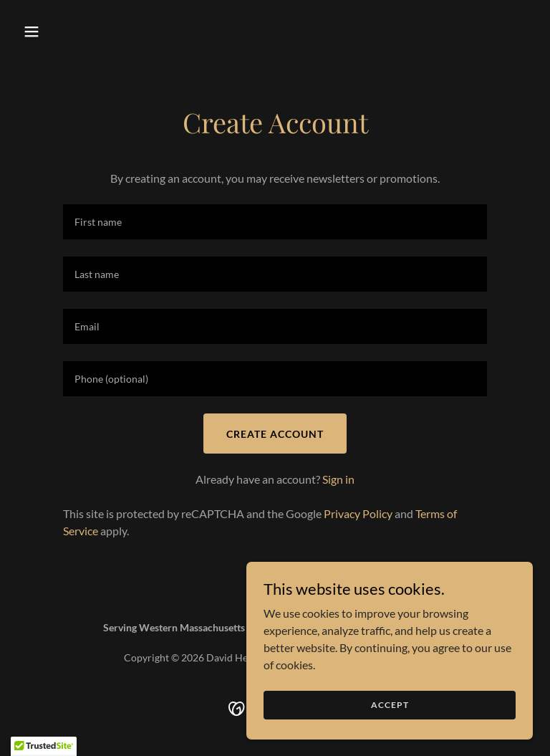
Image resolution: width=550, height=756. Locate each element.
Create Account (275, 434)
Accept (390, 705)
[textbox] (275, 222)
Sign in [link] (338, 479)
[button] (56, 32)
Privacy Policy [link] (358, 513)
